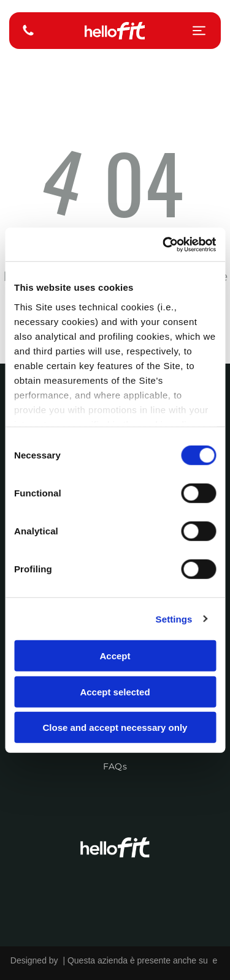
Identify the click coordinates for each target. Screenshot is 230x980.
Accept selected (115, 691)
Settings (174, 619)
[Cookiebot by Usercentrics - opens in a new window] (164, 244)
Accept (115, 656)
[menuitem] (115, 760)
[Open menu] (199, 31)
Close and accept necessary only (115, 728)
